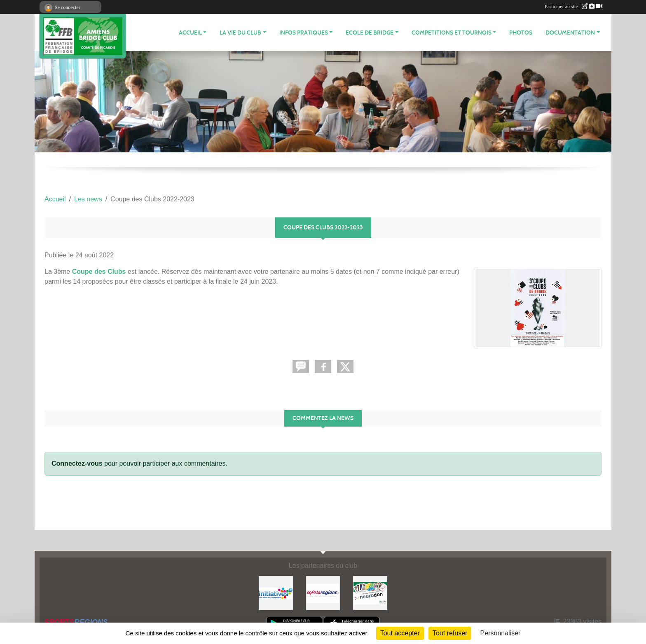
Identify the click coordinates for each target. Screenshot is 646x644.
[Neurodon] (370, 593)
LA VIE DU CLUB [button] (240, 33)
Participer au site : (573, 7)
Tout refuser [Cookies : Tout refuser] (450, 633)
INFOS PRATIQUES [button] (304, 33)
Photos (521, 33)
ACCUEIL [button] (190, 33)
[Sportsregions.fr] (323, 593)
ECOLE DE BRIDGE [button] (370, 33)
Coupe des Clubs (99, 272)
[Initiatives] (276, 593)
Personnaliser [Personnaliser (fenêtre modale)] (501, 633)
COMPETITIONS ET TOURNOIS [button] (452, 33)
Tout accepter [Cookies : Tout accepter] (400, 633)
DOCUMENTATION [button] (570, 33)
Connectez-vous (77, 463)
